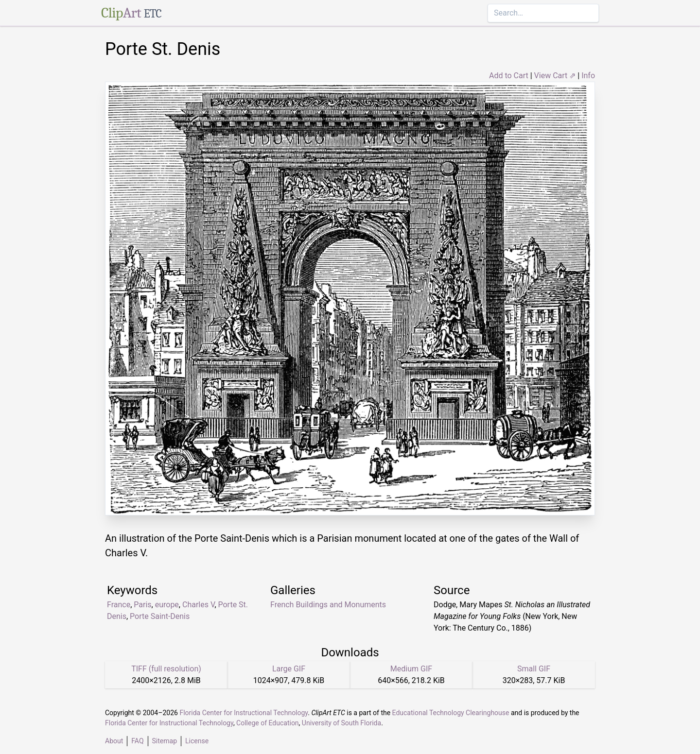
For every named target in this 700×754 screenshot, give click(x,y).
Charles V (198, 605)
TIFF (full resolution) (166, 669)
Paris (142, 605)
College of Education (268, 723)
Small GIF (534, 669)
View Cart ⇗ (555, 76)
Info (588, 76)
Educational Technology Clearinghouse (451, 713)
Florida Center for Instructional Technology (244, 713)
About (114, 741)
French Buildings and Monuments (328, 605)
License (197, 741)
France (119, 605)
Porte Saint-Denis (160, 616)
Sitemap (165, 741)
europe (167, 605)
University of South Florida (341, 723)
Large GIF (289, 669)
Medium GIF (411, 669)
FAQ (137, 741)
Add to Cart (509, 76)
